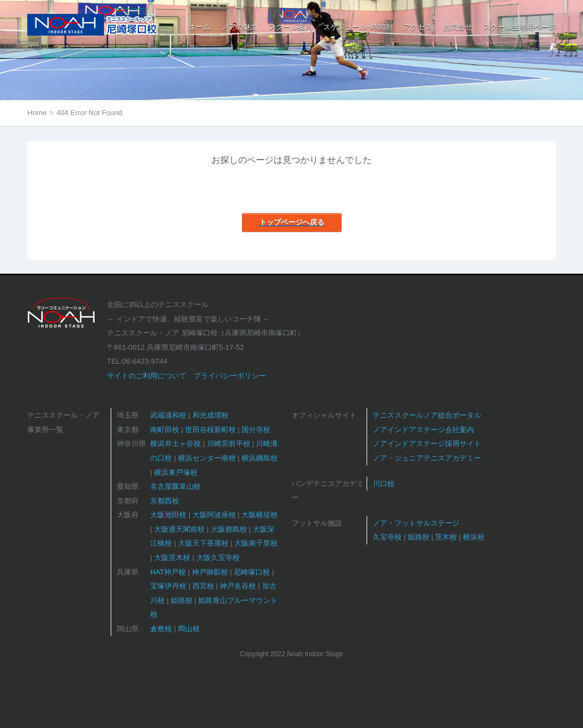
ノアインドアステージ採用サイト (427, 444)
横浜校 (474, 537)
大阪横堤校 (260, 515)
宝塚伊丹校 (168, 586)
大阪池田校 (168, 515)
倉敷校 (161, 629)
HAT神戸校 (168, 572)
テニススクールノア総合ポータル (427, 415)
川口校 (384, 484)
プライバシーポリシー (230, 376)
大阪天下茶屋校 (203, 543)
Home (37, 113)
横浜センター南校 (207, 458)
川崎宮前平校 (229, 444)
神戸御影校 (210, 572)
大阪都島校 (229, 529)
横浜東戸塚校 (176, 472)
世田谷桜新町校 (211, 430)
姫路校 (182, 600)
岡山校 (189, 629)
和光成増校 (211, 415)
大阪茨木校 (172, 558)
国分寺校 (256, 430)
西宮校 (203, 586)
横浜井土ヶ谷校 (176, 444)
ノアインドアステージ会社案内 (423, 430)
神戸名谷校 (238, 586)
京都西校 (165, 501)
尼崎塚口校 (252, 572)
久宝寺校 (387, 537)
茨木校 (446, 537)
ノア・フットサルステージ (416, 523)
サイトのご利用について (147, 376)
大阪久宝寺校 (218, 558)
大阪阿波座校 (214, 515)
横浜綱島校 (260, 458)
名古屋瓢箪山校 (176, 486)
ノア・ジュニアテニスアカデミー (427, 458)
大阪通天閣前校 (179, 529)
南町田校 (165, 430)
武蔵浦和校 (168, 415)
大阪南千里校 (256, 543)
